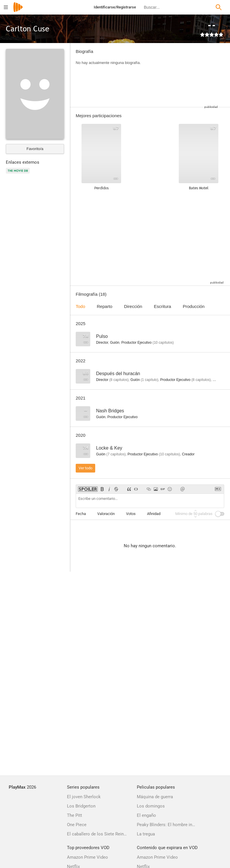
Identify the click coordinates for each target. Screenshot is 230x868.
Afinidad (154, 514)
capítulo (149, 380)
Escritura (162, 306)
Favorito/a (35, 149)
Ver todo (85, 468)
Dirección (133, 306)
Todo (80, 306)
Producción (194, 306)
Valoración (106, 514)
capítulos (163, 343)
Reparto (105, 306)
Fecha (81, 514)
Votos (131, 514)
